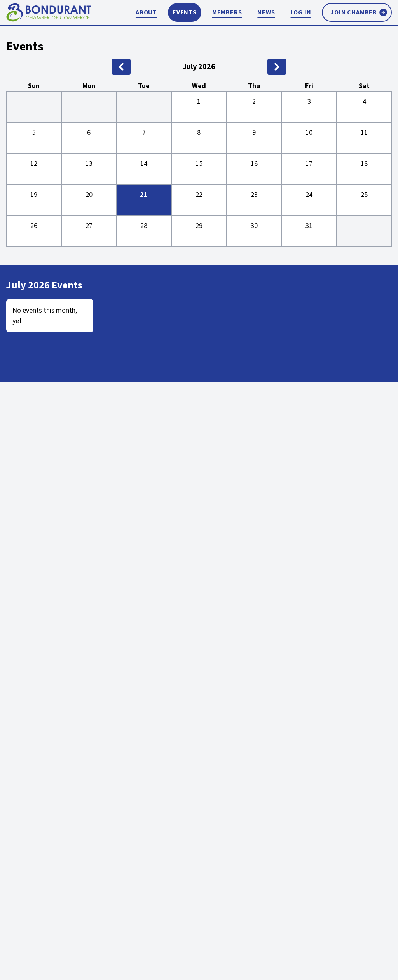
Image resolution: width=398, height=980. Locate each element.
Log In (301, 12)
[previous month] (121, 67)
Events (185, 12)
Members (227, 12)
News (266, 12)
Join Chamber (359, 12)
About (146, 12)
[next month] (277, 67)
